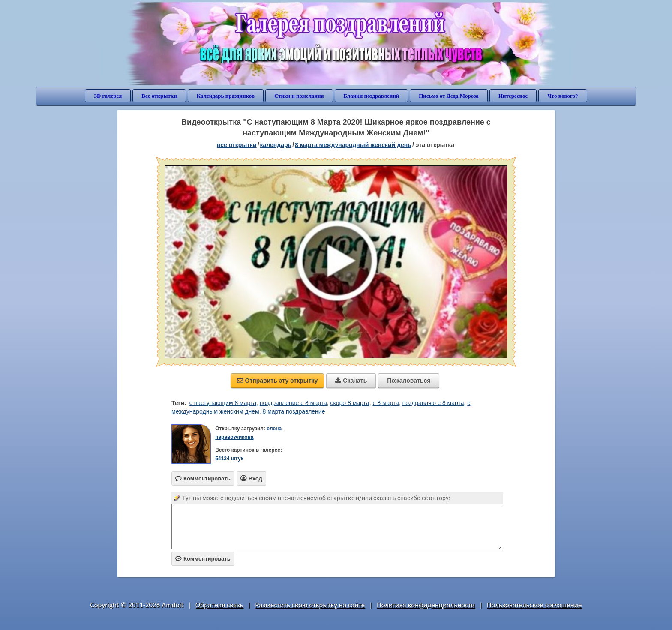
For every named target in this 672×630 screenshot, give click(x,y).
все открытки (237, 145)
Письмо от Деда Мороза (449, 96)
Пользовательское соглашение (534, 605)
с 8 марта (386, 403)
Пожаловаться (409, 381)
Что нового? (562, 96)
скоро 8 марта (349, 403)
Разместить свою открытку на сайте (310, 605)
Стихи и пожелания (299, 96)
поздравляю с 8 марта (433, 403)
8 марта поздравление (294, 411)
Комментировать (203, 559)
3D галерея (108, 96)
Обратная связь (219, 605)
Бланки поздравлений (372, 96)
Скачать (351, 381)
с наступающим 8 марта (223, 403)
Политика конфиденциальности (426, 605)
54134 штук (229, 459)
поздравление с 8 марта (293, 403)
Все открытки (159, 96)
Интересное (513, 96)
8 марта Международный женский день (353, 145)
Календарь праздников (226, 96)
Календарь (276, 145)
